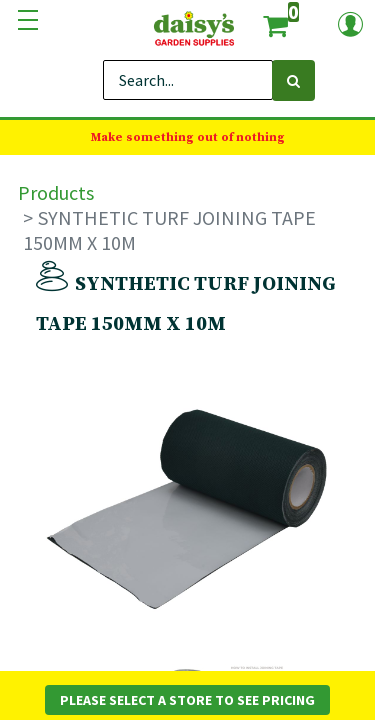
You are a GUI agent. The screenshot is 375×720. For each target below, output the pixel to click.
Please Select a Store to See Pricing (187, 700)
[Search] (293, 80)
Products (56, 192)
